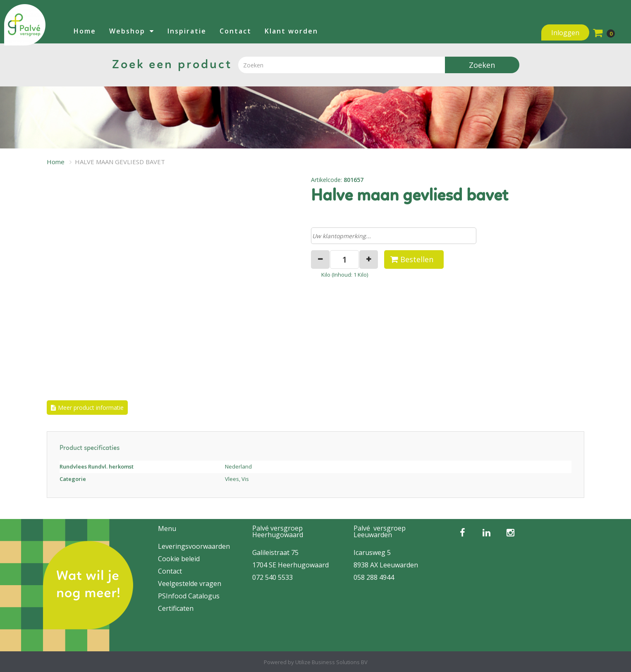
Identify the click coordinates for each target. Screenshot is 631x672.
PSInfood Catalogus (189, 596)
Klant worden (291, 31)
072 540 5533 (272, 577)
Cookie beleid (179, 559)
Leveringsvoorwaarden (194, 546)
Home (85, 31)
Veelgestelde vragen (190, 584)
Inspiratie (187, 31)
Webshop (127, 31)
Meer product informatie (91, 408)
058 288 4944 (374, 577)
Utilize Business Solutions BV (331, 662)
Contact (235, 31)
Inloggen (565, 33)
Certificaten (176, 608)
